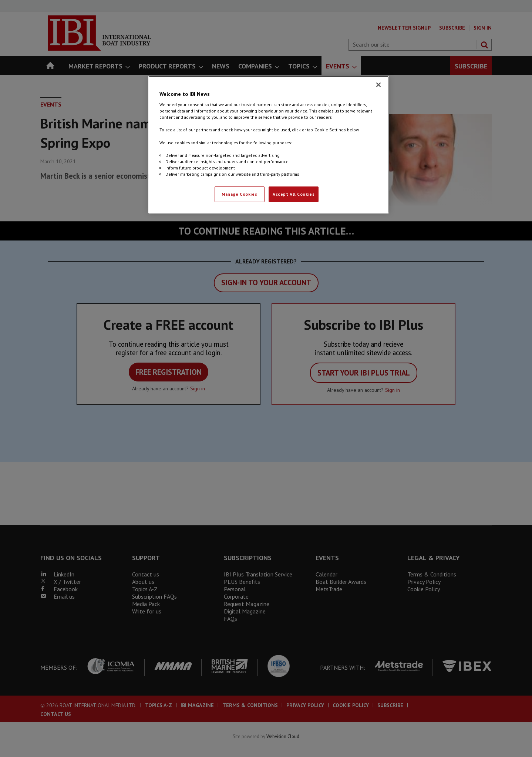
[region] (269, 145)
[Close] (378, 85)
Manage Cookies (239, 194)
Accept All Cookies (294, 194)
